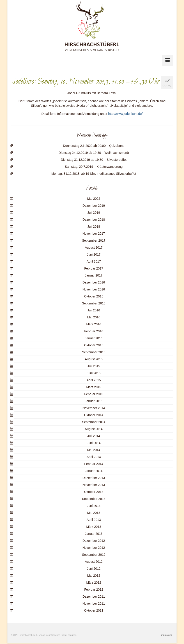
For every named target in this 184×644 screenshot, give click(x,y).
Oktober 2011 (94, 610)
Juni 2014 (94, 443)
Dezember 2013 (94, 478)
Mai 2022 (94, 199)
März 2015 (94, 387)
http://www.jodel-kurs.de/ (125, 114)
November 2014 (94, 408)
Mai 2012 (94, 576)
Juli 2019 (94, 213)
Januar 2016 (94, 338)
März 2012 (94, 583)
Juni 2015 (94, 373)
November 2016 (94, 289)
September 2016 (94, 303)
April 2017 (94, 261)
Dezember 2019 (94, 206)
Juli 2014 (94, 436)
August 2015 (94, 359)
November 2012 (94, 548)
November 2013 (94, 485)
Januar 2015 (94, 401)
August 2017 (94, 247)
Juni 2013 (94, 506)
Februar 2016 (94, 331)
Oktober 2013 (94, 492)
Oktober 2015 (94, 345)
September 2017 (94, 240)
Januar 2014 (94, 471)
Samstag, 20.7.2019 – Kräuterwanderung (94, 167)
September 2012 (94, 555)
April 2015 (94, 380)
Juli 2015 (94, 366)
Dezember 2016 (94, 282)
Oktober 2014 (94, 415)
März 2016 (94, 324)
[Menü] (168, 60)
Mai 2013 (94, 513)
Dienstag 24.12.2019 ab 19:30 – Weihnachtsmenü (94, 153)
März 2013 (94, 527)
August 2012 (94, 562)
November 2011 (94, 603)
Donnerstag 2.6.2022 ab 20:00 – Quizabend (94, 146)
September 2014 (94, 422)
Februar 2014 (94, 464)
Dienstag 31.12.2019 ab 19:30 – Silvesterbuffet (94, 160)
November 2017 (94, 234)
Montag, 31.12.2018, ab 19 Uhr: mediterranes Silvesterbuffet (94, 174)
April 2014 (94, 457)
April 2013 (94, 520)
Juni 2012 (94, 569)
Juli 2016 (94, 310)
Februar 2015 (94, 394)
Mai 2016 (94, 317)
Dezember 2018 (94, 220)
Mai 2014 (94, 450)
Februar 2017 (94, 268)
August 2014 (94, 429)
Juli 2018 (94, 227)
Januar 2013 (94, 534)
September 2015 (94, 352)
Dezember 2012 (94, 541)
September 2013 (94, 499)
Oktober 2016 (94, 296)
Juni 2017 (94, 254)
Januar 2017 (94, 275)
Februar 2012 (94, 590)
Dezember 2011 (94, 596)
